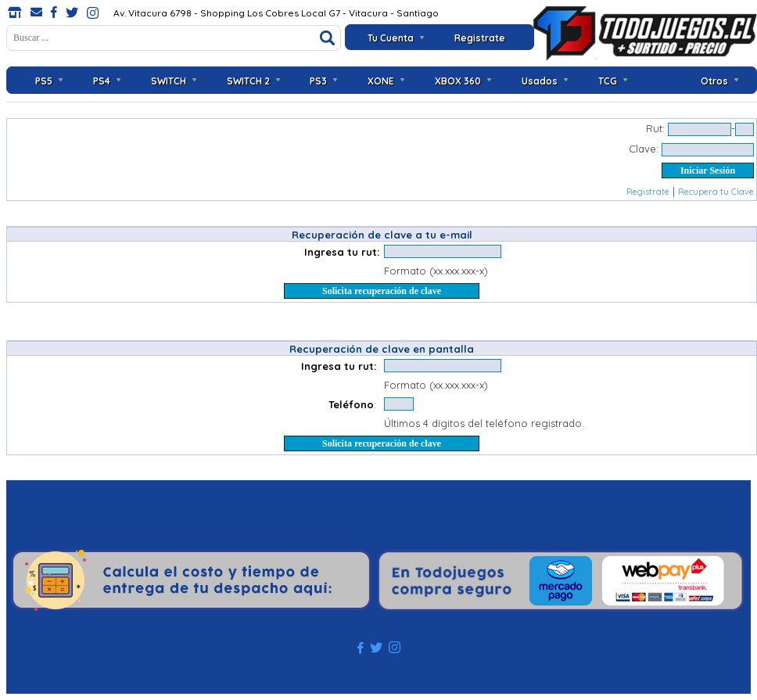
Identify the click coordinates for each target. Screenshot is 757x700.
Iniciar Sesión (708, 171)
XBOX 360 (458, 81)
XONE (381, 81)
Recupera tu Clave (716, 192)
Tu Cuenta (391, 38)
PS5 (44, 81)
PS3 (318, 81)
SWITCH (169, 81)
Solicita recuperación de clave (382, 291)
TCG (608, 81)
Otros (714, 81)
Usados (540, 81)
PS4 (102, 81)
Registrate (480, 38)
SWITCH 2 (248, 81)
